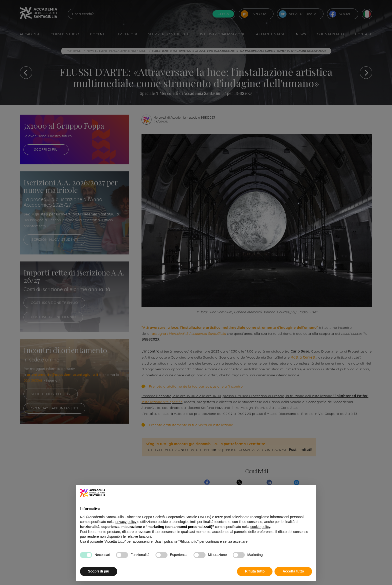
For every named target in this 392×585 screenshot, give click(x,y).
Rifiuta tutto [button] (255, 571)
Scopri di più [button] (99, 571)
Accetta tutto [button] (293, 571)
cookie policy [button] (260, 527)
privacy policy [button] (126, 522)
